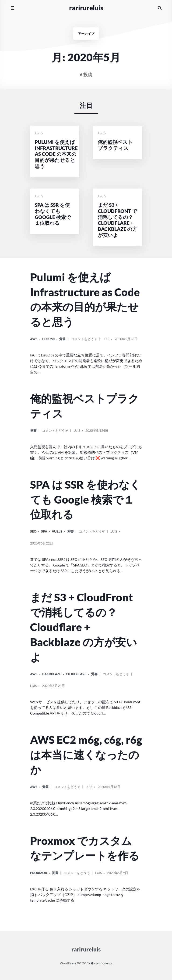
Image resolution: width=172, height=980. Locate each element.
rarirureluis (86, 8)
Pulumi (48, 339)
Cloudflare (76, 674)
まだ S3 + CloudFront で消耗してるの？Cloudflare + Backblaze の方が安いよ (84, 627)
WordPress (68, 963)
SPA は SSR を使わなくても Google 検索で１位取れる (85, 499)
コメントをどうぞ (84, 340)
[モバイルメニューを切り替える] (12, 8)
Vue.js (57, 531)
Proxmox (39, 873)
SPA (44, 531)
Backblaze (52, 674)
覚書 (63, 339)
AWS (34, 339)
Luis (39, 133)
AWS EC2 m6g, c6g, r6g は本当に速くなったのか (86, 755)
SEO (33, 531)
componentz (102, 963)
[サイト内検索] (160, 8)
